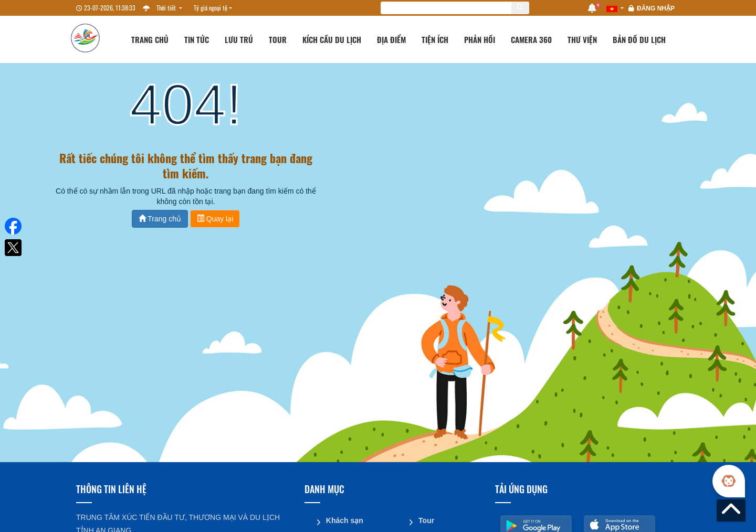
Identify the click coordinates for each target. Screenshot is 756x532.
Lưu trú (239, 39)
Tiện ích (435, 39)
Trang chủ (150, 39)
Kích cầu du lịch (332, 39)
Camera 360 (531, 39)
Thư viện (582, 39)
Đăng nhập (656, 8)
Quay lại (215, 219)
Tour (278, 39)
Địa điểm (391, 39)
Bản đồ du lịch (639, 39)
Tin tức (197, 39)
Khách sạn (344, 520)
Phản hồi (480, 39)
